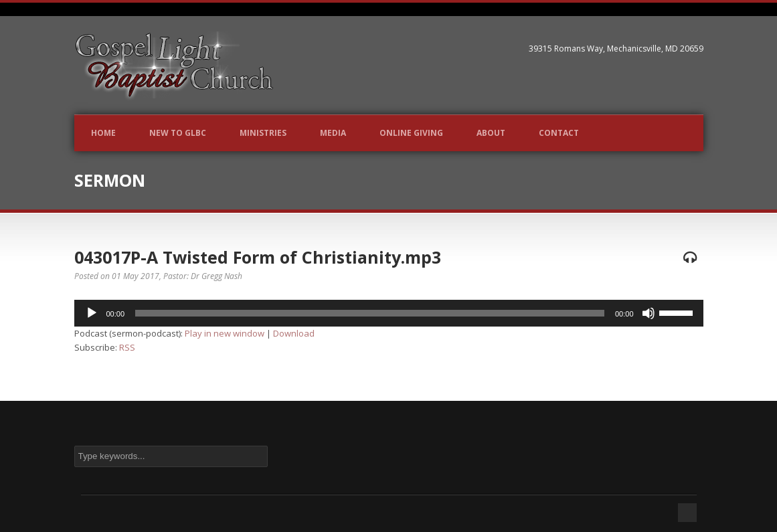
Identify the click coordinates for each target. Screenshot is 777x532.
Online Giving (411, 133)
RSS (127, 347)
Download (294, 333)
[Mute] (649, 313)
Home (103, 133)
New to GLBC (178, 133)
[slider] (370, 313)
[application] (389, 313)
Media (333, 133)
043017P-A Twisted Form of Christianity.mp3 (258, 257)
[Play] (92, 313)
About (491, 133)
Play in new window (225, 333)
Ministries (263, 133)
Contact (559, 133)
